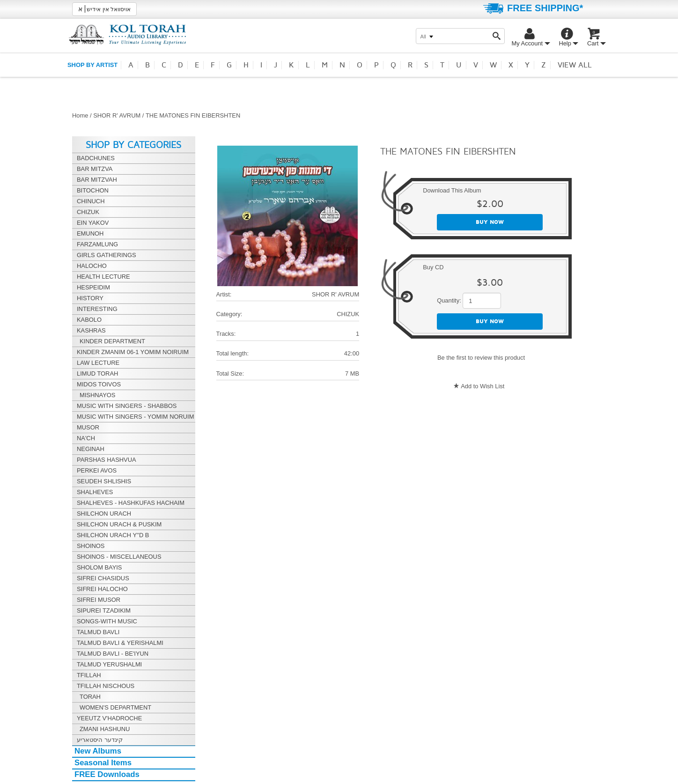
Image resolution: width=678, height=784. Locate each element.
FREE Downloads (107, 774)
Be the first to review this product (481, 358)
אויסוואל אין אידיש (104, 9)
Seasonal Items (103, 763)
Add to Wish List (483, 386)
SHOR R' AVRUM (117, 115)
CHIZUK (348, 314)
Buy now (490, 222)
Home (80, 115)
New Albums (98, 751)
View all (575, 65)
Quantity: (449, 300)
